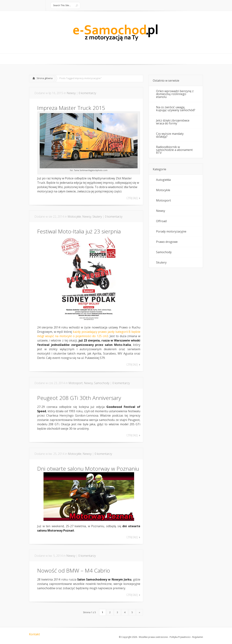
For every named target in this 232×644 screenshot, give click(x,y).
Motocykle (74, 217)
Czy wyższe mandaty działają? (170, 135)
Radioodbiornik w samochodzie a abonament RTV (174, 150)
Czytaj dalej (132, 198)
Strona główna (45, 78)
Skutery (97, 217)
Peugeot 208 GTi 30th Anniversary (79, 398)
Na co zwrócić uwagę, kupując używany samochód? (176, 109)
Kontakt (34, 634)
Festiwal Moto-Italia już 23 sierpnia (79, 231)
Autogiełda (163, 180)
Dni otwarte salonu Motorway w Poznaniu (88, 469)
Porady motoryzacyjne (171, 231)
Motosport (76, 383)
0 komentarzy (87, 93)
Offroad (161, 221)
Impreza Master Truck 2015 (71, 108)
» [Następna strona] (140, 612)
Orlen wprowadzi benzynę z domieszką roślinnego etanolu (175, 94)
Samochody (102, 383)
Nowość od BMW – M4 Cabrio (74, 570)
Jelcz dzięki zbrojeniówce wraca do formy (173, 122)
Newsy (71, 93)
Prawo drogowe (167, 242)
